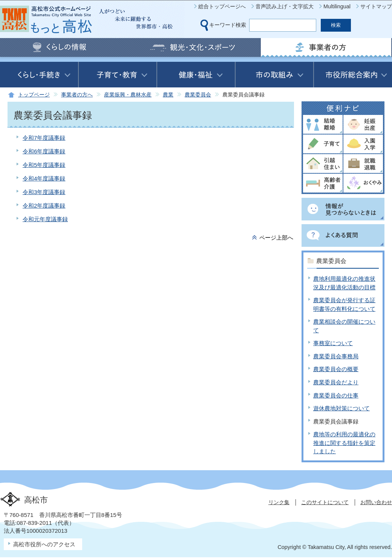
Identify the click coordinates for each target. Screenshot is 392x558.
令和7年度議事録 (44, 138)
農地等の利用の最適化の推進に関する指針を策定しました (344, 443)
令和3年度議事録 (44, 192)
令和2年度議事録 (44, 206)
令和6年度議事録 (44, 151)
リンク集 (279, 502)
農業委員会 (198, 95)
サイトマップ (376, 6)
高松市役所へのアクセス (44, 544)
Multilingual (337, 6)
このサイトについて (325, 502)
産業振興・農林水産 (128, 95)
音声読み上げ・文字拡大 (285, 6)
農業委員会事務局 (336, 356)
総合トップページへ (222, 6)
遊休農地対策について (341, 408)
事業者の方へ (77, 95)
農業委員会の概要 (336, 369)
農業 (168, 95)
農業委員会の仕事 (336, 395)
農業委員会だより (336, 382)
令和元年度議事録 (45, 219)
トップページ (34, 95)
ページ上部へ (276, 238)
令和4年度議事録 (44, 178)
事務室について (333, 343)
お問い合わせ (376, 502)
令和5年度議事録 (44, 165)
